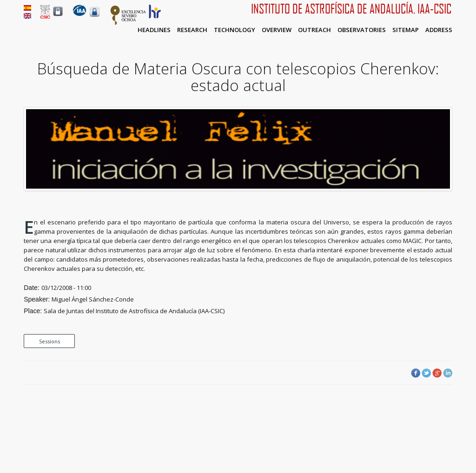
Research (192, 30)
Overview (277, 30)
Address (439, 30)
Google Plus (437, 373)
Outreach (314, 30)
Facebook (416, 373)
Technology (235, 30)
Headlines (154, 30)
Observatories (362, 30)
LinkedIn (448, 373)
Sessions (50, 341)
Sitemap (406, 30)
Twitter (426, 373)
